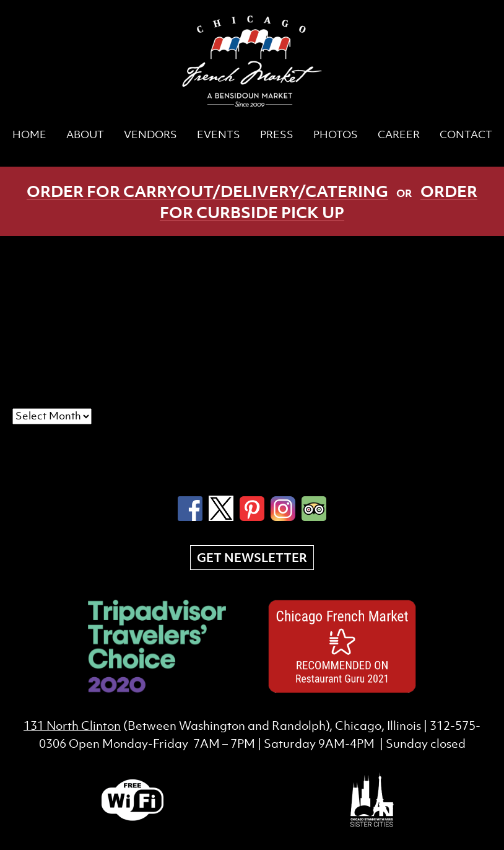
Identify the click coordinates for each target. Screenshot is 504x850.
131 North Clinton (72, 725)
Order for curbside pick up (319, 201)
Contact (466, 134)
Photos (336, 134)
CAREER (399, 134)
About (85, 134)
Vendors (150, 134)
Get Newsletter (252, 558)
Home (29, 134)
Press (277, 134)
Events (219, 134)
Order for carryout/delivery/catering (207, 191)
